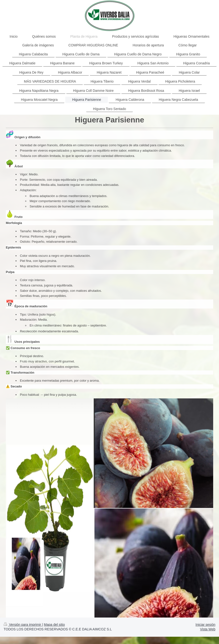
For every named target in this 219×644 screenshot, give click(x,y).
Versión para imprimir (23, 625)
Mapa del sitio (54, 625)
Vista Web (208, 629)
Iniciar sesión (205, 625)
